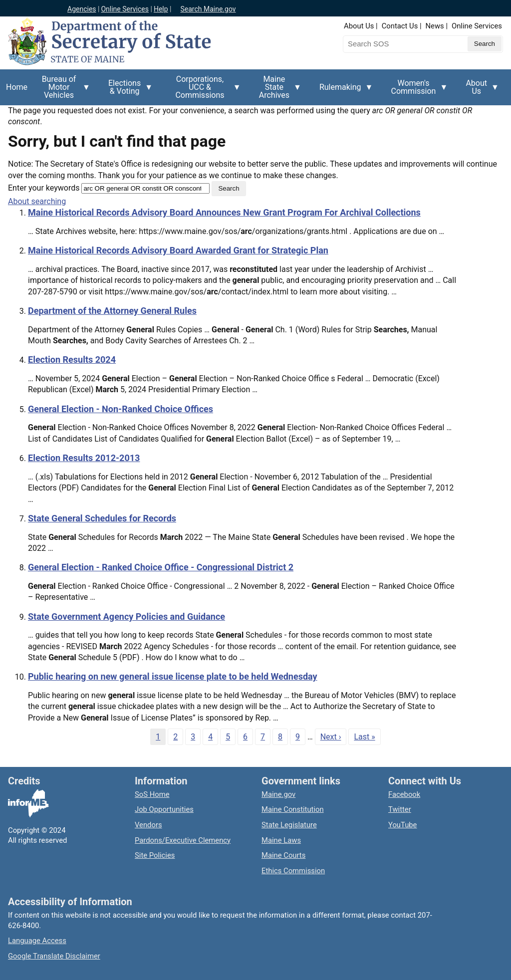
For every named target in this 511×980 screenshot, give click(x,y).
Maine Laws (281, 840)
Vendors (148, 825)
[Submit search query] (485, 44)
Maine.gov (278, 794)
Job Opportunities (164, 809)
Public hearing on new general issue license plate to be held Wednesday (173, 676)
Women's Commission (417, 91)
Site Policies (155, 855)
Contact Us (400, 26)
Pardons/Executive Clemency (183, 840)
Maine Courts (283, 855)
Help (161, 9)
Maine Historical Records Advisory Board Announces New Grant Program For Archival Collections (224, 212)
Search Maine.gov (208, 9)
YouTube (402, 825)
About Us (359, 26)
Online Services (125, 9)
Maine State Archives (277, 90)
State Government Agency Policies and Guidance (127, 616)
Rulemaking (343, 93)
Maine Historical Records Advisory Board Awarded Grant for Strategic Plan (178, 250)
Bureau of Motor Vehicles (62, 90)
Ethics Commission (293, 871)
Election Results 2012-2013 (84, 458)
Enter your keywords (44, 188)
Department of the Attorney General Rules (112, 311)
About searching (37, 201)
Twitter (400, 809)
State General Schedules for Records (102, 518)
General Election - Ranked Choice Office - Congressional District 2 (161, 567)
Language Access (37, 941)
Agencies (82, 9)
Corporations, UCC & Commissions (203, 90)
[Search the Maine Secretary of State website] (395, 44)
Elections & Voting (128, 91)
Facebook (404, 794)
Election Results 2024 (72, 360)
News (435, 26)
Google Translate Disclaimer (54, 956)
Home (17, 87)
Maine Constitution (293, 809)
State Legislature (289, 825)
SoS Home (152, 794)
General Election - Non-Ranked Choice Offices (121, 409)
